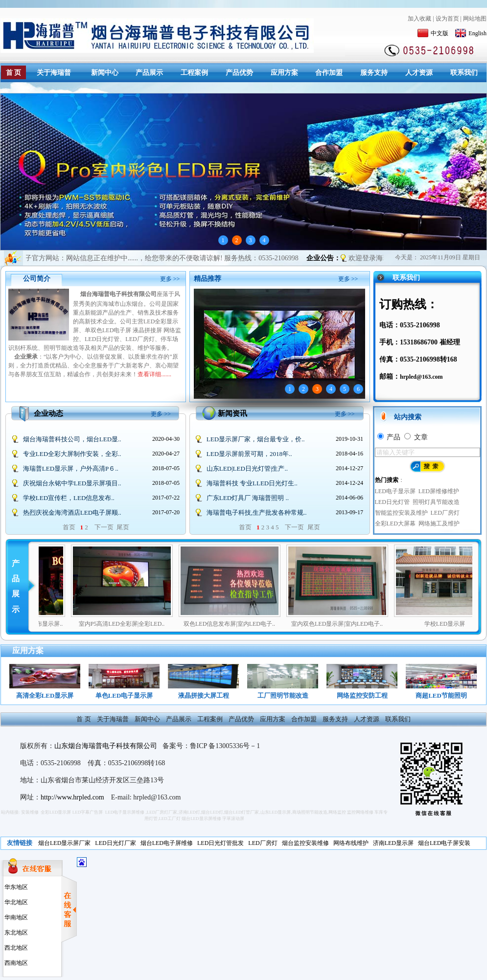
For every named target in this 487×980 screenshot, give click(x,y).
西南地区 (15, 963)
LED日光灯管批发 (220, 843)
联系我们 (464, 73)
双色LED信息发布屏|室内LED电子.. (249, 624)
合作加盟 (329, 73)
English (471, 33)
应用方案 (284, 73)
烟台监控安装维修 (305, 843)
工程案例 (194, 73)
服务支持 (374, 73)
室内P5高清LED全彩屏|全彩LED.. (141, 624)
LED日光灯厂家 (115, 843)
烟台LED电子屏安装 (444, 843)
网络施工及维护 (439, 524)
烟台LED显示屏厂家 (64, 843)
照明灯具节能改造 (436, 502)
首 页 (14, 73)
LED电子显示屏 (395, 491)
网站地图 (475, 19)
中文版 (433, 33)
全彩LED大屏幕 (395, 524)
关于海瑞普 (54, 73)
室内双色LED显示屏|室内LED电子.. (357, 624)
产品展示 (149, 73)
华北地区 (15, 902)
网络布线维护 (351, 843)
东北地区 (15, 933)
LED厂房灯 (445, 513)
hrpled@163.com (421, 377)
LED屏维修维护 (439, 491)
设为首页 (447, 19)
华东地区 (15, 887)
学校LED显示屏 (464, 624)
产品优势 (239, 73)
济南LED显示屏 (393, 843)
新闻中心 (105, 73)
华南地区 (15, 917)
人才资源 (419, 73)
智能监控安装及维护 (401, 513)
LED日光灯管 (392, 502)
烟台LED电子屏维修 (167, 843)
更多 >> (170, 279)
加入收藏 (419, 19)
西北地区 (15, 948)
